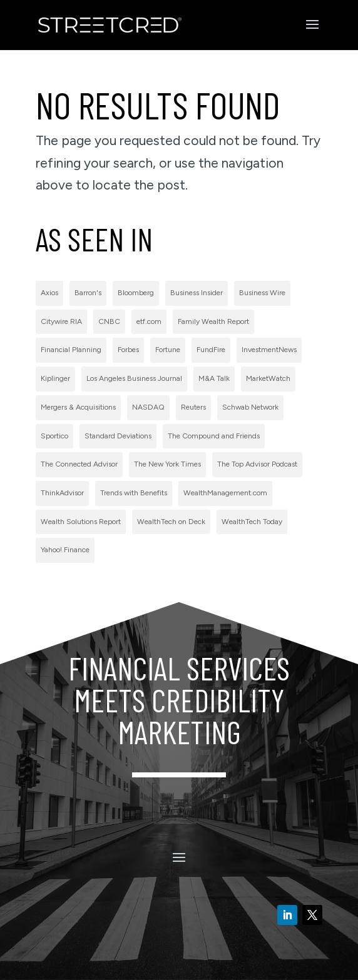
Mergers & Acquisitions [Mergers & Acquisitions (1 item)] (78, 407)
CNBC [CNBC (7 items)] (109, 321)
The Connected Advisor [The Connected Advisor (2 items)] (79, 464)
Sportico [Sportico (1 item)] (54, 436)
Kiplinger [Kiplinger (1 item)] (55, 378)
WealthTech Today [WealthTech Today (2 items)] (252, 522)
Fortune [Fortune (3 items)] (168, 350)
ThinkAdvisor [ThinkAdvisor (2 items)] (62, 493)
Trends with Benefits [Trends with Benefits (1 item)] (134, 493)
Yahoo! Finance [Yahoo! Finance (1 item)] (65, 550)
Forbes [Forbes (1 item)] (128, 350)
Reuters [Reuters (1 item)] (193, 407)
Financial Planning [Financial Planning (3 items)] (71, 350)
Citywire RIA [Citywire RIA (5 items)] (61, 321)
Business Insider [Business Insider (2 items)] (197, 293)
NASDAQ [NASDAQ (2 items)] (148, 407)
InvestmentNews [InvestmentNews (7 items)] (269, 350)
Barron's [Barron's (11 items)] (88, 293)
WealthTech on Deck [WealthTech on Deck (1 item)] (171, 522)
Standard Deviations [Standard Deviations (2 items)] (118, 436)
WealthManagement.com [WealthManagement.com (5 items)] (225, 493)
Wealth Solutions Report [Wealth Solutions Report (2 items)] (81, 522)
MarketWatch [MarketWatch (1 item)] (268, 378)
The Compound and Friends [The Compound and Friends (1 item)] (214, 436)
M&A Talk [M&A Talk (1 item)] (214, 378)
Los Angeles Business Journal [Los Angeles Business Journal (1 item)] (134, 378)
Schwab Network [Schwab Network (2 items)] (250, 407)
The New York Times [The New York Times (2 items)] (167, 464)
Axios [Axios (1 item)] (49, 293)
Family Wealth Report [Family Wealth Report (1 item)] (213, 321)
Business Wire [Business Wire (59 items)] (262, 293)
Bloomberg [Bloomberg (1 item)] (136, 293)
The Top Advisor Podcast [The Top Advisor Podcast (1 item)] (257, 464)
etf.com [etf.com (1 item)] (149, 321)
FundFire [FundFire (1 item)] (211, 350)
